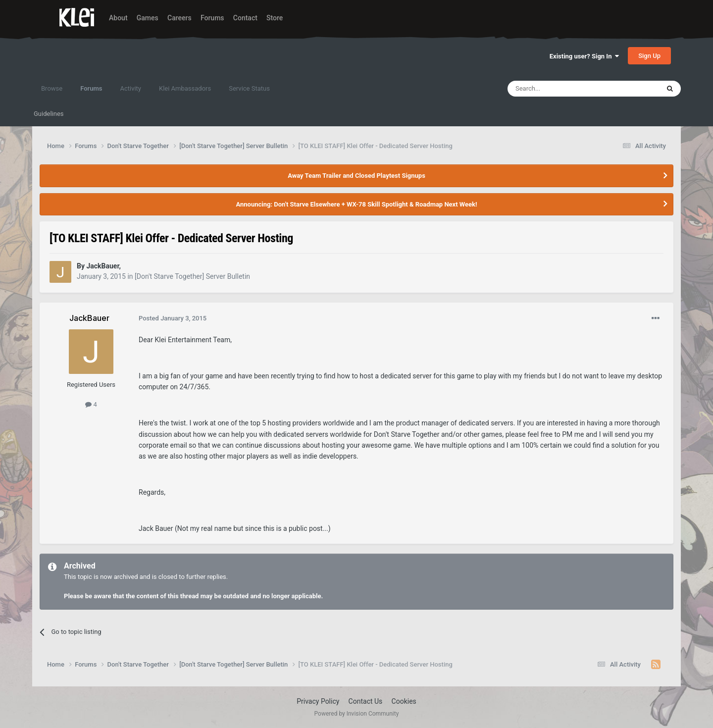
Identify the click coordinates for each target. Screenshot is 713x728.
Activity (130, 88)
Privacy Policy (318, 701)
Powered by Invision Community (357, 714)
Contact (245, 18)
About (118, 18)
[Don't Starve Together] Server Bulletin (192, 276)
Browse (52, 88)
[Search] (560, 89)
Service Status (249, 88)
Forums (212, 18)
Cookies (404, 701)
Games (148, 18)
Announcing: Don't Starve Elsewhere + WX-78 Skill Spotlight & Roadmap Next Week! (356, 204)
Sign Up (649, 56)
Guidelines (49, 114)
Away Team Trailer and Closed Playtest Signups (356, 176)
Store (275, 18)
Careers (179, 18)
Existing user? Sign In (584, 56)
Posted (173, 318)
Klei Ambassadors (185, 88)
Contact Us (366, 701)
